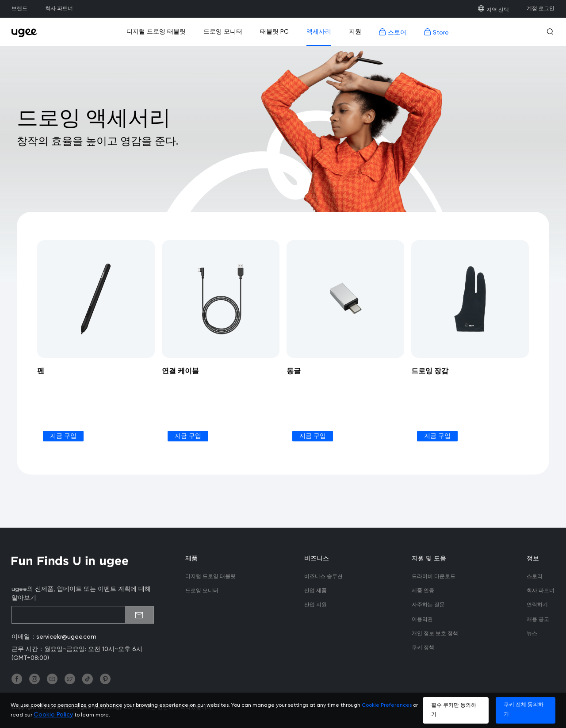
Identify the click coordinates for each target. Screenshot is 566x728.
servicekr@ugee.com (66, 637)
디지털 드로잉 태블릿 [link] (156, 32)
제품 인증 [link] (423, 591)
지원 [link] (355, 32)
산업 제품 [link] (316, 591)
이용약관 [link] (422, 620)
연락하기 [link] (537, 605)
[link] (27, 32)
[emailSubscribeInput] (83, 615)
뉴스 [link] (532, 634)
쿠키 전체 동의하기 (524, 710)
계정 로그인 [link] (541, 9)
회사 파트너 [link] (59, 9)
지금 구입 (63, 436)
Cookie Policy (53, 715)
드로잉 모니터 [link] (223, 32)
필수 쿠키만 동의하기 (454, 710)
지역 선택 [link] (493, 10)
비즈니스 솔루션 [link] (323, 577)
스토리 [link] (535, 577)
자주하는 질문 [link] (428, 605)
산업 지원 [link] (316, 605)
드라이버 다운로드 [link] (434, 577)
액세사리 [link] (319, 32)
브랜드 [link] (19, 9)
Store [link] (436, 32)
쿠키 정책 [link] (423, 648)
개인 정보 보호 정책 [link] (435, 634)
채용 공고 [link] (538, 620)
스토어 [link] (393, 32)
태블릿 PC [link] (274, 32)
